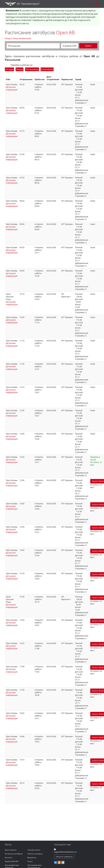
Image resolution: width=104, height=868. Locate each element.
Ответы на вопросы (35, 854)
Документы (32, 858)
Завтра (20, 69)
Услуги (30, 861)
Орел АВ (65, 32)
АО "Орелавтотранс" (22, 4)
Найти (88, 46)
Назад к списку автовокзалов (18, 38)
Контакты (9, 858)
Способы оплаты (34, 850)
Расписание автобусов (14, 854)
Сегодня (9, 69)
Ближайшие (47, 69)
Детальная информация (12, 88)
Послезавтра (32, 69)
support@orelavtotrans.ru (65, 852)
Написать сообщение (64, 857)
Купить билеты (11, 850)
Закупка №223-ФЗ (12, 861)
